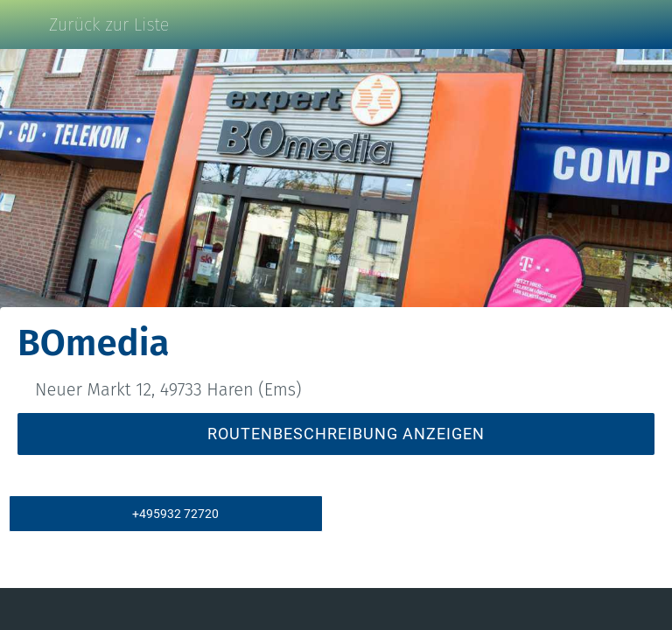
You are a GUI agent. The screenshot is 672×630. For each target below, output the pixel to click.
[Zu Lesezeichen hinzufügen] (550, 609)
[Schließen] (24, 24)
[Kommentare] (122, 609)
